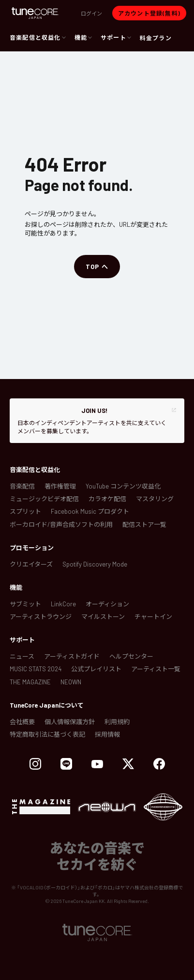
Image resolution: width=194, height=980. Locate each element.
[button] (91, 13)
